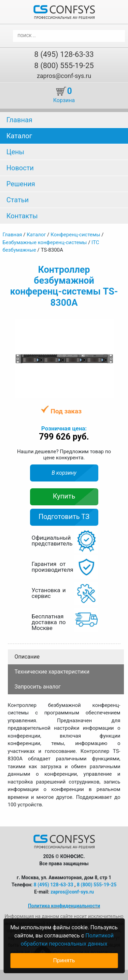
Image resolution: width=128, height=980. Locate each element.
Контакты (22, 216)
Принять (64, 960)
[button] (108, 325)
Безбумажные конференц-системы (45, 242)
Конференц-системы (75, 235)
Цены (15, 152)
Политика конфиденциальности (64, 906)
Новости (20, 168)
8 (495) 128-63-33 (64, 54)
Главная (19, 120)
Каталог (19, 136)
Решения (21, 184)
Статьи (18, 200)
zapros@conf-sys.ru (64, 76)
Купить (64, 496)
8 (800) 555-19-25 (64, 66)
